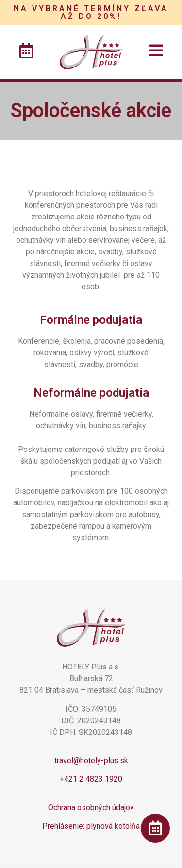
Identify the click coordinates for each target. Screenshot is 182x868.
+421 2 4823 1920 (91, 779)
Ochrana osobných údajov (91, 808)
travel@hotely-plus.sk (91, 760)
